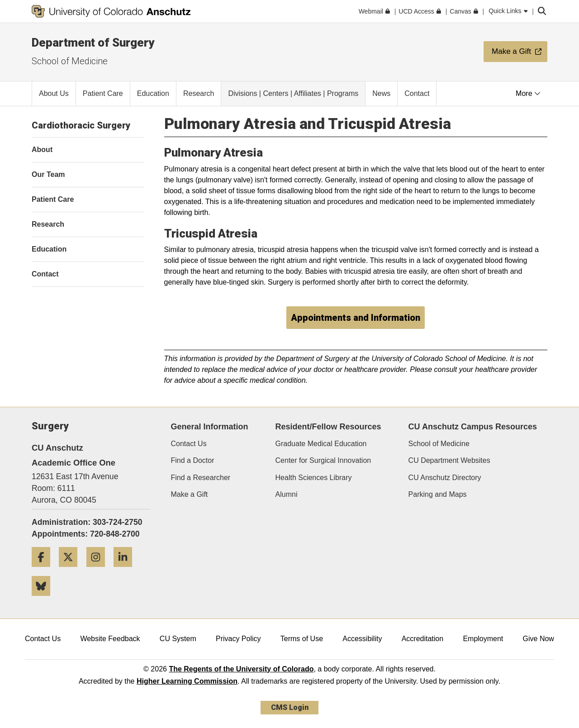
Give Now (539, 639)
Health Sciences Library (314, 478)
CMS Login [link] (290, 707)
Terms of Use (302, 639)
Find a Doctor (193, 460)
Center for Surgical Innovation (323, 460)
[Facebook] (44, 570)
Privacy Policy (238, 639)
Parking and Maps (438, 494)
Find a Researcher (201, 478)
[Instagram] (99, 570)
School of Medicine (70, 61)
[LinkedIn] (126, 570)
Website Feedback (110, 639)
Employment (483, 639)
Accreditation (423, 639)
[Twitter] (71, 570)
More (528, 93)
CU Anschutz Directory (445, 478)
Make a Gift (190, 494)
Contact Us (189, 444)
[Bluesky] (44, 599)
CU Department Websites (449, 460)
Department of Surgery (93, 43)
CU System (178, 639)
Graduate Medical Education (321, 444)
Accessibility (362, 639)
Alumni (287, 494)
